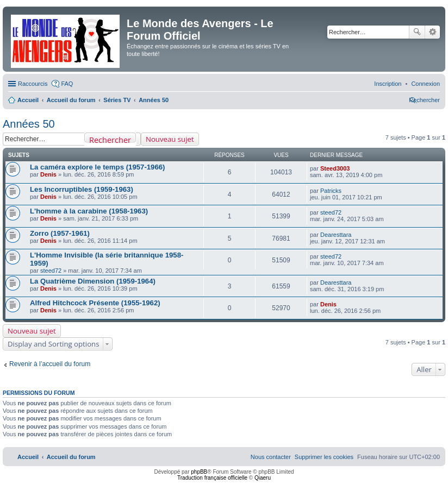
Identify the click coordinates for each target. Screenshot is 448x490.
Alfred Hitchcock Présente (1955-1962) (95, 303)
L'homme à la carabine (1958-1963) (89, 211)
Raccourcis (33, 84)
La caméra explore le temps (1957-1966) (98, 167)
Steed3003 (335, 168)
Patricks (331, 191)
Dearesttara (336, 235)
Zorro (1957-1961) (60, 233)
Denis (48, 174)
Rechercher (417, 32)
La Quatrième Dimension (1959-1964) (93, 281)
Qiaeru (263, 478)
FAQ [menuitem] (67, 84)
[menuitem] (425, 84)
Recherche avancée (433, 32)
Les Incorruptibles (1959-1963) (82, 189)
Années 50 (29, 124)
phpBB (199, 472)
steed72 (331, 212)
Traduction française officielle (212, 478)
